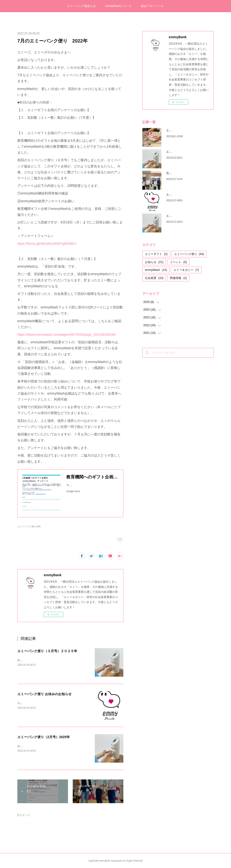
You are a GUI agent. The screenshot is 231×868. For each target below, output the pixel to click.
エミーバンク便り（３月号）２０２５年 (47, 651)
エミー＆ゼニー (186, 270)
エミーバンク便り (189, 254)
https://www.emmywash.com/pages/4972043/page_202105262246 (66, 335)
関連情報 (178, 278)
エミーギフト (156, 254)
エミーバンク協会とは (82, 6)
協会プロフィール (152, 6)
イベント (178, 262)
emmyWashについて (118, 6)
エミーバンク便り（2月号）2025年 (44, 737)
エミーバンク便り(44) (29, 526)
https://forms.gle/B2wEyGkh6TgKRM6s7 (47, 244)
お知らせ (154, 262)
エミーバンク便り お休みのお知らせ (44, 694)
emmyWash (156, 270)
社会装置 (154, 278)
